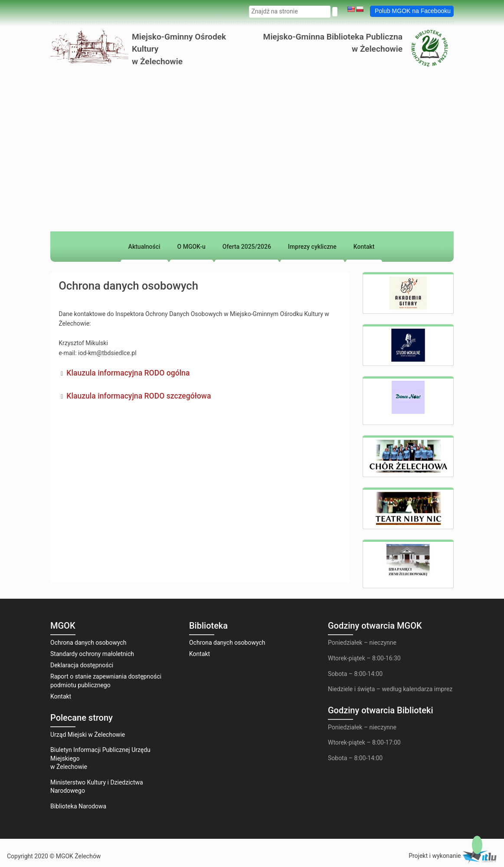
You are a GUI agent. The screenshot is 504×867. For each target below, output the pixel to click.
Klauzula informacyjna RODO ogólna (128, 373)
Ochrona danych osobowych (88, 643)
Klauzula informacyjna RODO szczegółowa (139, 396)
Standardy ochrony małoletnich (92, 654)
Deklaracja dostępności (82, 665)
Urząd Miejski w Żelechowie (88, 735)
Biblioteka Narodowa (78, 806)
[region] (252, 205)
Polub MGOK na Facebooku (413, 11)
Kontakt (61, 696)
